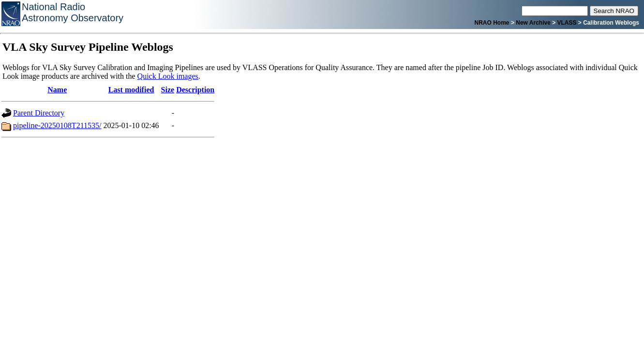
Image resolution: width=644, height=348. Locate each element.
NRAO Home (492, 23)
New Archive (533, 23)
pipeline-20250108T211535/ (57, 125)
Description (195, 90)
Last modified (131, 90)
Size (168, 90)
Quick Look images (168, 76)
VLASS (567, 23)
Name (57, 90)
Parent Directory (39, 113)
